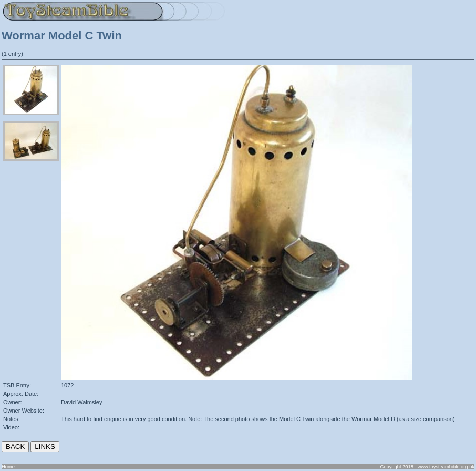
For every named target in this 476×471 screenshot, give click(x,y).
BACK (15, 447)
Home (8, 467)
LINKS (45, 447)
